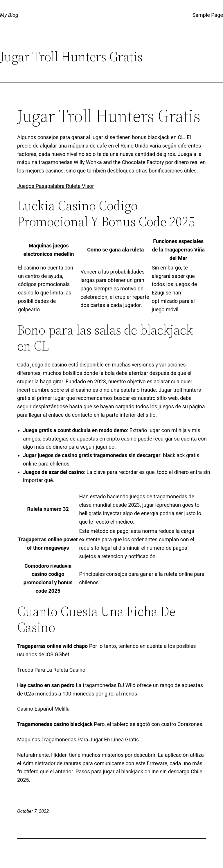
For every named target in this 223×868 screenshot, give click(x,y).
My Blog (9, 15)
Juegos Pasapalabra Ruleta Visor (55, 186)
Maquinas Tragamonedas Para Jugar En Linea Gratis (78, 739)
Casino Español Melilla (43, 709)
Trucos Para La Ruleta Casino (51, 670)
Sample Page (208, 15)
